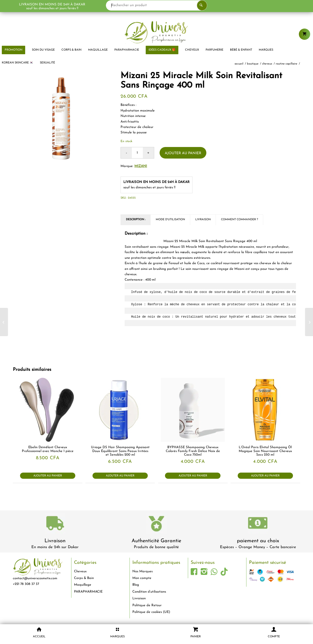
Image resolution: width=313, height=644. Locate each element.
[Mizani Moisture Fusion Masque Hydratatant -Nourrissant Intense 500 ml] (309, 322)
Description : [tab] (136, 220)
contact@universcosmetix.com (35, 578)
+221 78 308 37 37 (26, 584)
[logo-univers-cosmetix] (156, 32)
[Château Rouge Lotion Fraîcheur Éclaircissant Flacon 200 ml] (4, 322)
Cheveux (80, 571)
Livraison (55, 541)
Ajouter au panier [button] (48, 476)
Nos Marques (142, 571)
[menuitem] (43, 50)
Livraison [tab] (203, 220)
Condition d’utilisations (149, 592)
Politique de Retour (147, 605)
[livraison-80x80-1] (55, 524)
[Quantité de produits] (137, 153)
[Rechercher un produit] (157, 5)
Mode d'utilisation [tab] (170, 220)
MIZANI (141, 166)
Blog (136, 585)
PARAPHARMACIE (88, 592)
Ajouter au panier (183, 153)
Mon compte (142, 578)
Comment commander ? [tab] (240, 220)
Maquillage (83, 585)
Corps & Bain (84, 578)
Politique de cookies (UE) (151, 612)
